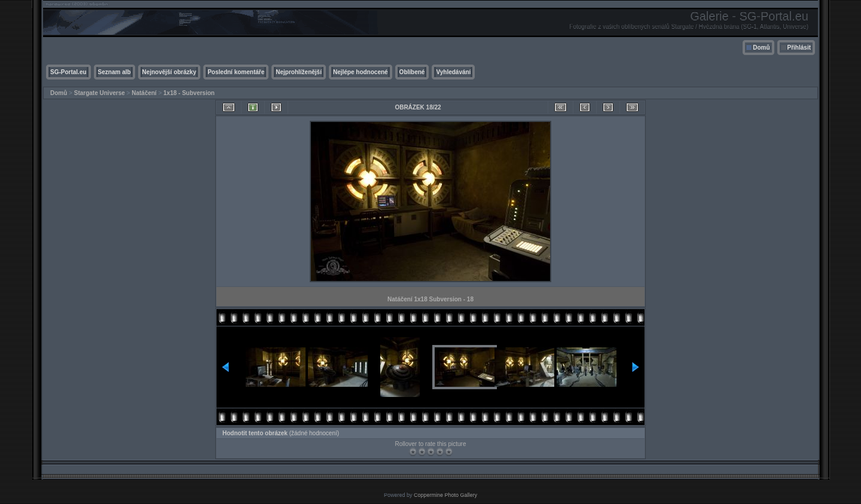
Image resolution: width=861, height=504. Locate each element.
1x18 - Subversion (189, 93)
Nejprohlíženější (299, 72)
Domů (761, 48)
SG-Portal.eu (68, 72)
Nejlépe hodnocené (361, 72)
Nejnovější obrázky (170, 72)
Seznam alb (115, 72)
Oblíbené (412, 72)
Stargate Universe (100, 93)
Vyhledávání (453, 72)
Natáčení (144, 93)
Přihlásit (799, 48)
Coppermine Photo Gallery (445, 495)
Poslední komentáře (236, 72)
